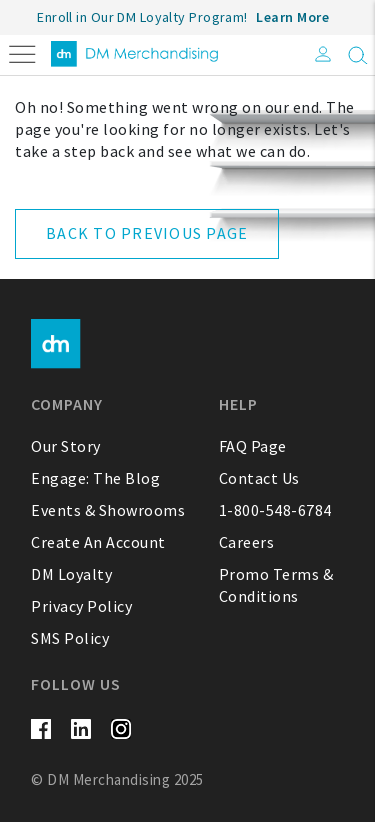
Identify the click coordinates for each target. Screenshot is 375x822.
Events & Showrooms (108, 510)
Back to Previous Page (147, 233)
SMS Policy (70, 638)
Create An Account (98, 542)
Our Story (66, 446)
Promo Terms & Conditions (276, 585)
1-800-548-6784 (275, 510)
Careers (247, 542)
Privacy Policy (81, 606)
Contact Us (259, 478)
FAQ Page (253, 446)
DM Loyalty (71, 574)
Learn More (292, 17)
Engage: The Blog (95, 478)
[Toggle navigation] (22, 52)
